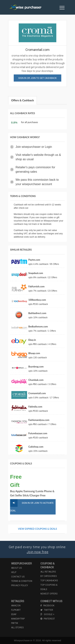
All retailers (48, 572)
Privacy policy (20, 585)
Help (14, 572)
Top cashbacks (49, 581)
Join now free (38, 552)
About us (16, 568)
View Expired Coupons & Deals (37, 529)
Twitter (47, 610)
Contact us (18, 577)
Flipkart (16, 610)
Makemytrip (18, 619)
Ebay (14, 614)
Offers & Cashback (22, 100)
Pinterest (48, 619)
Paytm (15, 623)
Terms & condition (22, 581)
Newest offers (49, 594)
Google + (47, 614)
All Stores (17, 628)
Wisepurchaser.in (23, 640)
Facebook (47, 606)
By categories (49, 576)
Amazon (16, 606)
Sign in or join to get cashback (37, 78)
